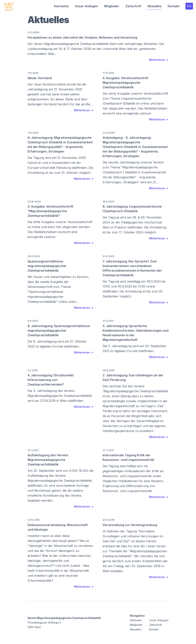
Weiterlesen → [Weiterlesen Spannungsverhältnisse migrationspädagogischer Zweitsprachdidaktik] (84, 308)
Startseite (61, 6)
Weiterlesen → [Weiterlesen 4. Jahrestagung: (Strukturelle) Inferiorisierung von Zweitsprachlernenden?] (84, 407)
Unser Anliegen (86, 6)
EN (189, 6)
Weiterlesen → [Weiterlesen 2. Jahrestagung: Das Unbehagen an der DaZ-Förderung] (159, 437)
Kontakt (174, 6)
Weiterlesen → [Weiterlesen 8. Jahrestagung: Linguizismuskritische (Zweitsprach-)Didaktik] (159, 238)
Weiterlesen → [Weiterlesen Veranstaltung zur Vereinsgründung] (159, 577)
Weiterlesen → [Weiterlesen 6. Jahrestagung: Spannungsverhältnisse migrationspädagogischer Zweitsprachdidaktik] (84, 352)
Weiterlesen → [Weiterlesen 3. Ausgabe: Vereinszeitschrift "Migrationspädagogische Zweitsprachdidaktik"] (84, 243)
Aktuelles (154, 6)
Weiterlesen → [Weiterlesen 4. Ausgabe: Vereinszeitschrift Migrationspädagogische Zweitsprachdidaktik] (159, 119)
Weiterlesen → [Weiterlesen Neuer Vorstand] (84, 110)
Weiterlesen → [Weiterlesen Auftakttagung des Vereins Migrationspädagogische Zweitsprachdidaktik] (84, 506)
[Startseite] (10, 6)
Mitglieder (112, 6)
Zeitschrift (133, 6)
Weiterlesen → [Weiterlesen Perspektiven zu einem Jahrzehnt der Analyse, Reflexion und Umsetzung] (159, 60)
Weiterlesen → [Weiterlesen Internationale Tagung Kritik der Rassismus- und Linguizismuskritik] (159, 497)
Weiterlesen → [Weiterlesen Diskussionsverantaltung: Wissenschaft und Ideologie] (84, 587)
